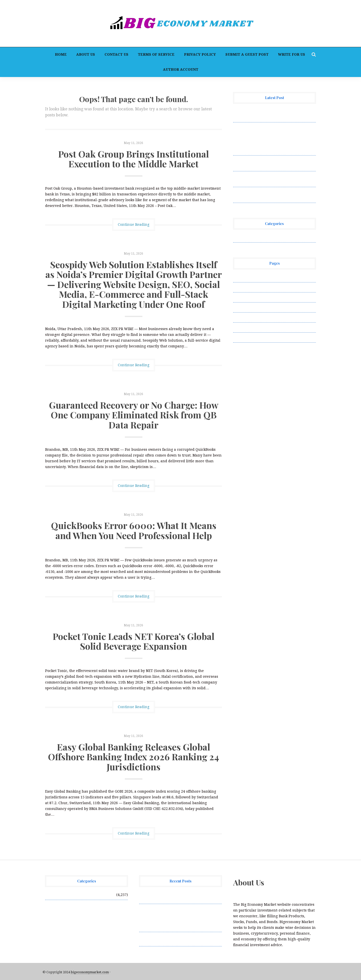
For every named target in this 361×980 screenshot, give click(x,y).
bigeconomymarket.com (90, 972)
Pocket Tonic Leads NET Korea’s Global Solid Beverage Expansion (133, 641)
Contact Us (116, 54)
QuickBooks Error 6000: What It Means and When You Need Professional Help (134, 530)
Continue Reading (134, 224)
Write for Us (292, 54)
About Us (86, 54)
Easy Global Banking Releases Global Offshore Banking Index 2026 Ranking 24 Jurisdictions (133, 757)
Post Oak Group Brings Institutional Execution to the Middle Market (133, 159)
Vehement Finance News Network (263, 237)
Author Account (181, 69)
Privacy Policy (200, 54)
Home (61, 54)
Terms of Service (156, 54)
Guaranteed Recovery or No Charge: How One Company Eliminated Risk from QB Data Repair (134, 415)
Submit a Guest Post (247, 54)
